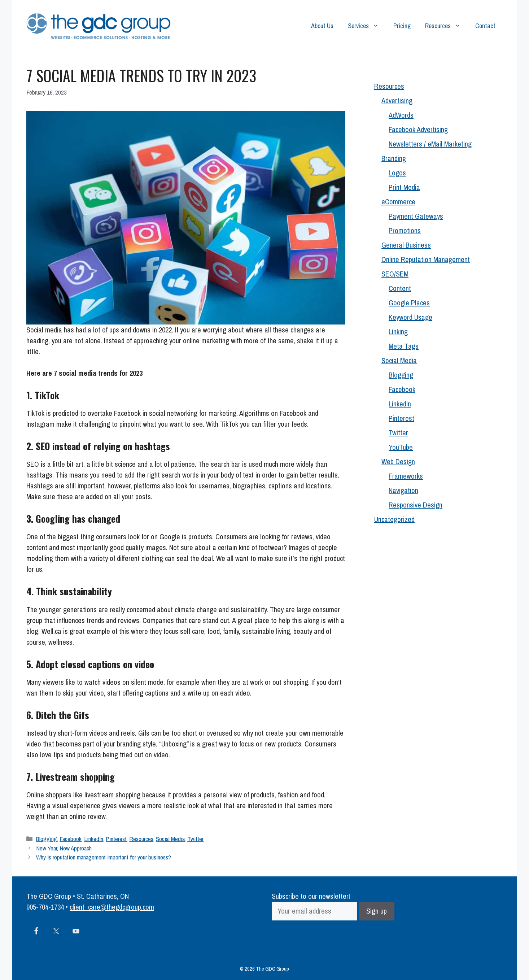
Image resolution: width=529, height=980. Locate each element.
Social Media (170, 839)
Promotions (405, 230)
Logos (397, 173)
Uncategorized (394, 519)
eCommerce (398, 202)
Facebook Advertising (418, 129)
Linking (398, 332)
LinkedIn (94, 839)
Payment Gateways (416, 216)
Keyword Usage (410, 317)
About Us (322, 26)
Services (367, 26)
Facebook (71, 839)
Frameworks (406, 476)
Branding (394, 158)
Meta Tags (404, 346)
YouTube (401, 447)
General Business (406, 245)
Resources (447, 26)
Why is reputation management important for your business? (104, 857)
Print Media (404, 187)
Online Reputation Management (426, 259)
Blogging (47, 839)
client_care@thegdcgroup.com (112, 907)
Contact (485, 26)
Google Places (409, 303)
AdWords (401, 115)
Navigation (403, 490)
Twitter (195, 839)
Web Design (398, 461)
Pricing (402, 26)
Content (400, 288)
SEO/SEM (395, 274)
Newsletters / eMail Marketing (430, 144)
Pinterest (116, 839)
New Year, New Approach (64, 848)
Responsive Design (416, 505)
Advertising (397, 101)
